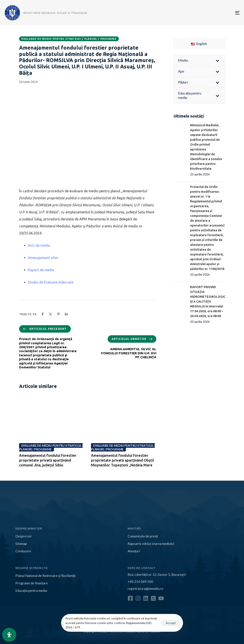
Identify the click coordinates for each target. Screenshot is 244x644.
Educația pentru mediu (31, 590)
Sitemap (21, 544)
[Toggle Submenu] (217, 60)
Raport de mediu (41, 270)
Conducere (23, 551)
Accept (171, 623)
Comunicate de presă (143, 536)
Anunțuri (134, 551)
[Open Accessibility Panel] (9, 635)
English (199, 44)
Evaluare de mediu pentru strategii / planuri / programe (69, 39)
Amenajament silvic (43, 258)
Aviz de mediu (39, 245)
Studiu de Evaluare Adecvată (51, 282)
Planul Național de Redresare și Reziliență (45, 576)
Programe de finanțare (32, 583)
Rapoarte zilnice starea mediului (151, 544)
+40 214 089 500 (140, 582)
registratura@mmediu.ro (145, 589)
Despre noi (23, 536)
